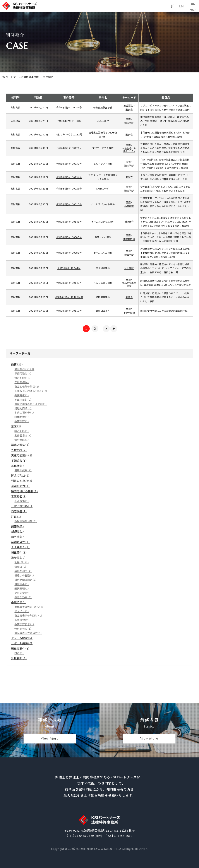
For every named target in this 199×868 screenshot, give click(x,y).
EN (181, 6)
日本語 (173, 6)
